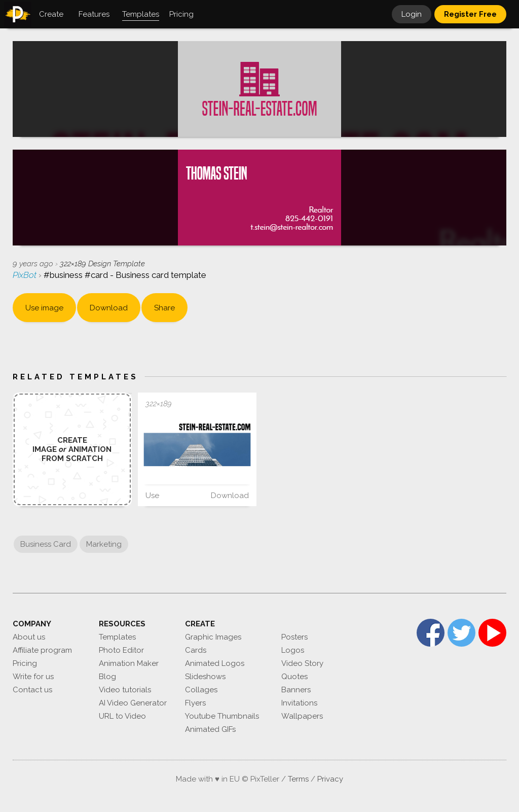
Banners (296, 690)
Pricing (25, 663)
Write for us (33, 677)
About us (29, 637)
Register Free (470, 14)
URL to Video (122, 716)
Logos (293, 650)
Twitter (461, 633)
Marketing (104, 544)
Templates (117, 637)
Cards (196, 650)
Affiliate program (42, 650)
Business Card (46, 544)
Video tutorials (125, 690)
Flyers (195, 703)
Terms (298, 779)
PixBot (26, 275)
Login (412, 14)
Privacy (330, 779)
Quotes (294, 677)
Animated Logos (215, 663)
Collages (201, 690)
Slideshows (205, 677)
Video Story (302, 663)
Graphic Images (213, 637)
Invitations (299, 703)
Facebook (431, 633)
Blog (107, 677)
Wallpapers (302, 716)
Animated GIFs (210, 729)
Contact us (32, 690)
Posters (294, 637)
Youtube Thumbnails (222, 716)
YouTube (492, 633)
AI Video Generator (133, 703)
